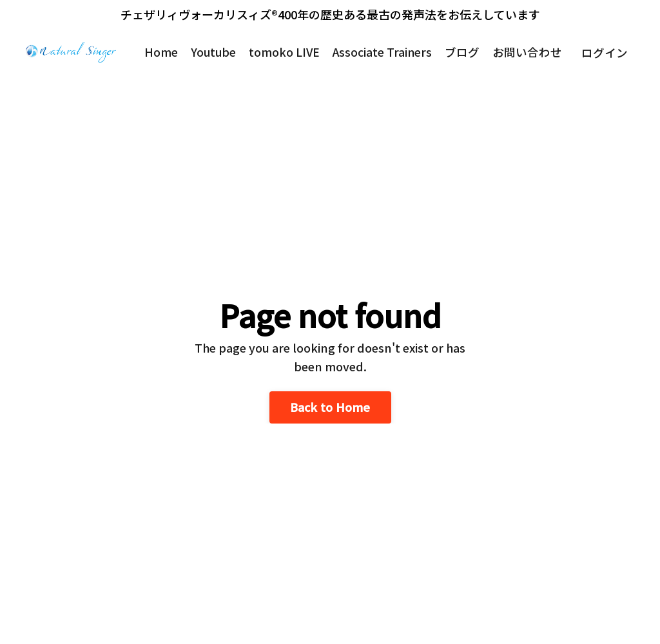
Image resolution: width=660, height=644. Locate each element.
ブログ (462, 52)
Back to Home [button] (330, 407)
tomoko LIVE (282, 52)
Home (156, 52)
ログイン (605, 52)
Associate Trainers (381, 52)
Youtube (210, 52)
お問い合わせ (527, 52)
